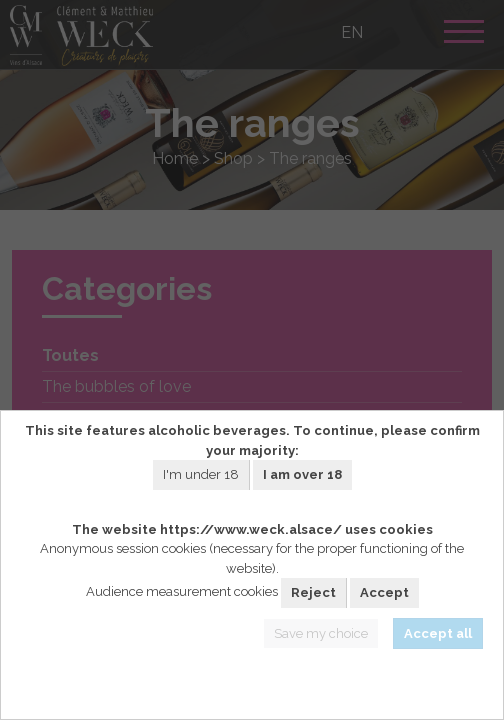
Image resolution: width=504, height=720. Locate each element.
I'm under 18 (201, 474)
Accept (384, 592)
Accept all (438, 633)
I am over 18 (302, 474)
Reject (313, 592)
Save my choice (321, 633)
